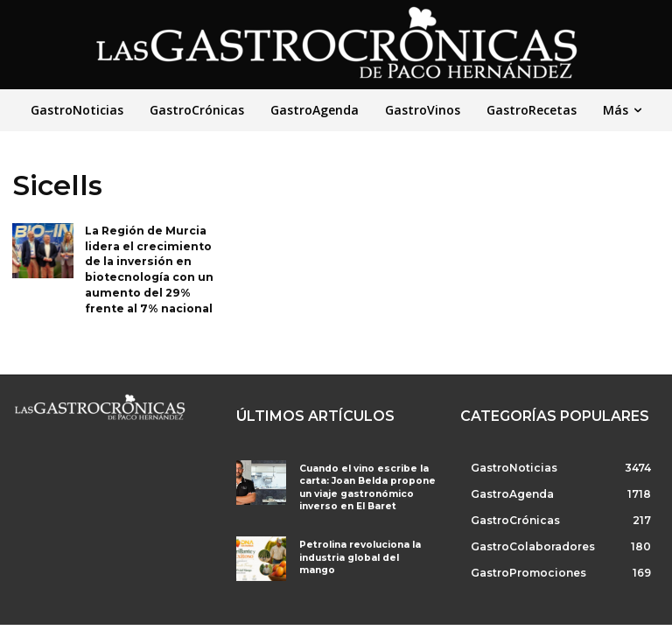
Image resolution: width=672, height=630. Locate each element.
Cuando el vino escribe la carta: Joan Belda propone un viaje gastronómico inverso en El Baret (362, 482)
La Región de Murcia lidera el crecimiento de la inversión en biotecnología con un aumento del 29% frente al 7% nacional (149, 266)
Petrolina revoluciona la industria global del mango (364, 544)
